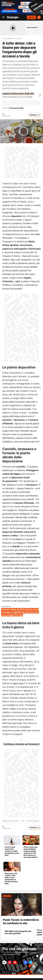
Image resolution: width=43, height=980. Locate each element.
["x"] (20, 962)
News (23, 821)
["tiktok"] (4, 962)
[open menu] (3, 17)
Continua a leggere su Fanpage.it (22, 744)
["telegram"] (31, 962)
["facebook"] (25, 962)
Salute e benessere (33, 821)
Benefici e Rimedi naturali (11, 821)
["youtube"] (15, 962)
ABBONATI (31, 17)
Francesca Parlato (16, 108)
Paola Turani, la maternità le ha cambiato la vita (21, 921)
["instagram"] (10, 962)
